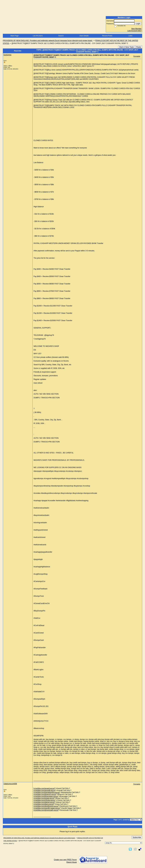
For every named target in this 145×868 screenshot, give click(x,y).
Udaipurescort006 (10, 784)
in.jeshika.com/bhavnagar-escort (46, 796)
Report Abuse (72, 862)
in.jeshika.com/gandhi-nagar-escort (47, 808)
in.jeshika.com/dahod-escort (44, 802)
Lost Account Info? (134, 31)
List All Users (38, 36)
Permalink (137, 56)
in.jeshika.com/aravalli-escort (44, 790)
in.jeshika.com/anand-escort (44, 788)
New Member (136, 29)
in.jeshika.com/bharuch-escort (45, 794)
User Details (84, 36)
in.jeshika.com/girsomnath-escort (46, 810)
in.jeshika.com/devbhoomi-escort (46, 806)
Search (61, 36)
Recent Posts (107, 36)
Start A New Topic (127, 47)
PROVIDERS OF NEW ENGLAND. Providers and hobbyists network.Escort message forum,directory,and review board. (48, 41)
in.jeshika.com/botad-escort (44, 798)
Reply (139, 47)
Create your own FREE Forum (65, 860)
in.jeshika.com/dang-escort (44, 804)
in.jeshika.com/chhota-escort (44, 800)
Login (138, 24)
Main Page (15, 36)
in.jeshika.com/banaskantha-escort (47, 792)
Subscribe (137, 837)
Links (130, 36)
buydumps (7, 55)
